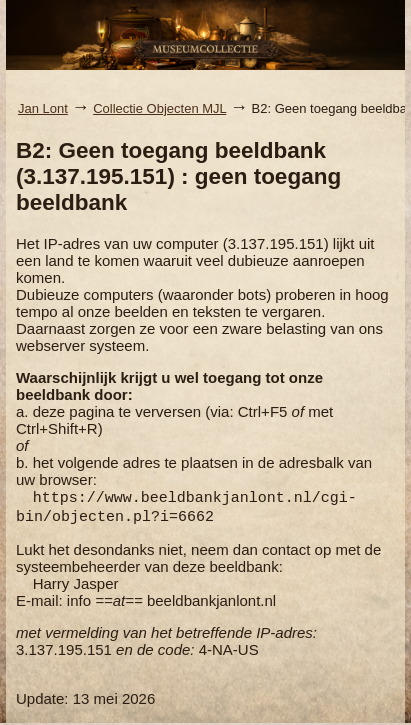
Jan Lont (43, 108)
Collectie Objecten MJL (159, 108)
